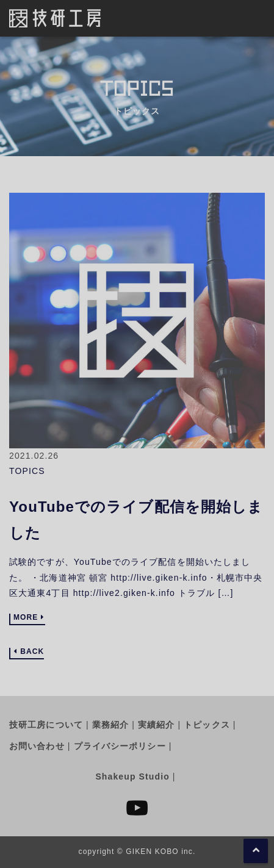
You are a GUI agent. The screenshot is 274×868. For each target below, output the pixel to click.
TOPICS (27, 471)
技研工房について (46, 725)
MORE (26, 618)
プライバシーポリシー (120, 746)
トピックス (207, 725)
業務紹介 (110, 725)
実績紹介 (156, 725)
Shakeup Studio (132, 777)
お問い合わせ (37, 746)
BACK (32, 652)
